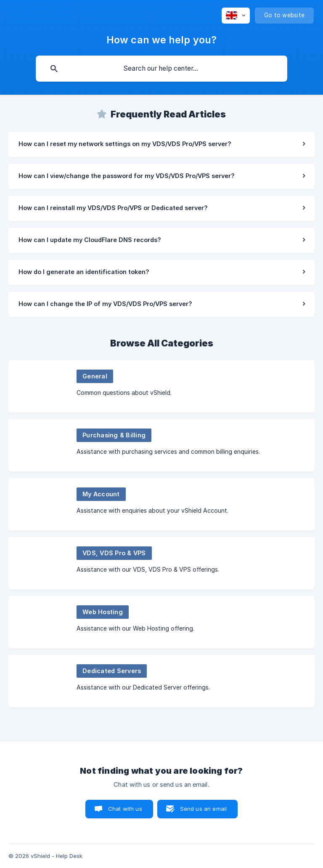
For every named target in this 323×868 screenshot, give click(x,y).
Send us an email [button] (203, 809)
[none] (236, 16)
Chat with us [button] (125, 809)
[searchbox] (161, 69)
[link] (161, 144)
